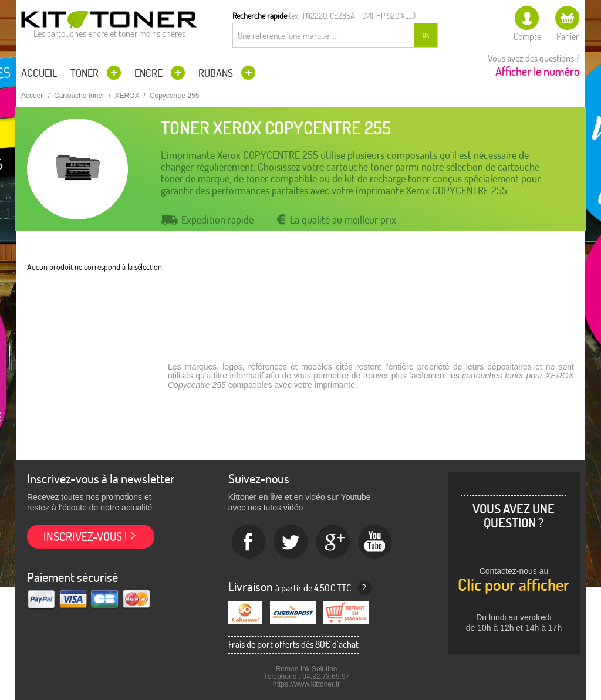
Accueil (39, 73)
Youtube (376, 542)
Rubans (217, 73)
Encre (150, 73)
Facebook (249, 542)
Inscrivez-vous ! (85, 537)
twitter (291, 542)
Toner (86, 73)
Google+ (333, 542)
